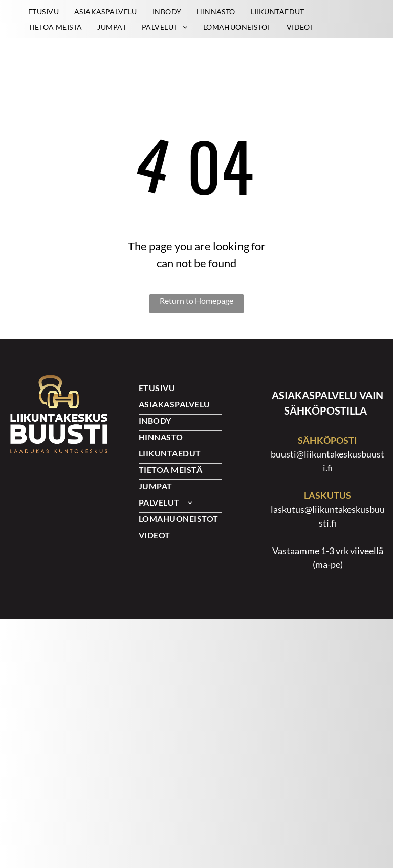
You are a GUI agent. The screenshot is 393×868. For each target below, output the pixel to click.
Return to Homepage (196, 300)
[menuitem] (43, 12)
